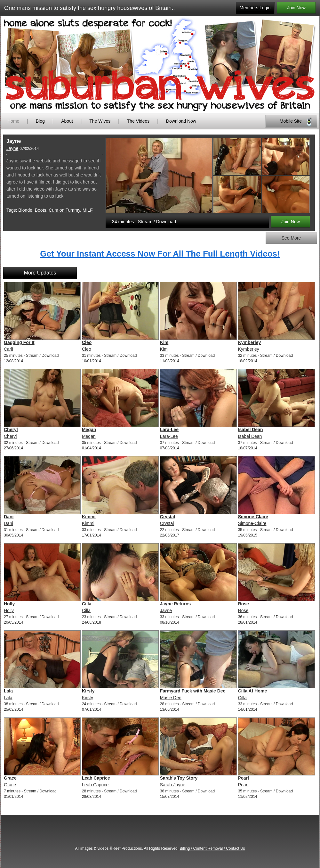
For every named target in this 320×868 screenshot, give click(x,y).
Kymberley (250, 342)
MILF (88, 210)
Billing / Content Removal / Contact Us (212, 848)
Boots (41, 210)
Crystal (168, 517)
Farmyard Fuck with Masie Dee (193, 691)
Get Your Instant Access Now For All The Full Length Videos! (160, 254)
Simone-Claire (253, 517)
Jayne (12, 148)
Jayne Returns (175, 604)
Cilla (87, 604)
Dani (9, 517)
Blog (40, 121)
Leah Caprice (96, 778)
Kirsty (88, 691)
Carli (8, 349)
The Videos (138, 121)
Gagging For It (19, 342)
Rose (244, 604)
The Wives (100, 121)
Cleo (87, 342)
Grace (10, 778)
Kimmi (89, 517)
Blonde (25, 210)
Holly (9, 604)
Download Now (181, 121)
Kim (164, 342)
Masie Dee (171, 698)
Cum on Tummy (64, 210)
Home (13, 121)
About (68, 121)
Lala (8, 691)
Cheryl (11, 430)
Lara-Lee (169, 430)
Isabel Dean (251, 430)
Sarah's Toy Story (179, 778)
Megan (89, 430)
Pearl (244, 778)
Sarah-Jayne (173, 785)
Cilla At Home (253, 691)
